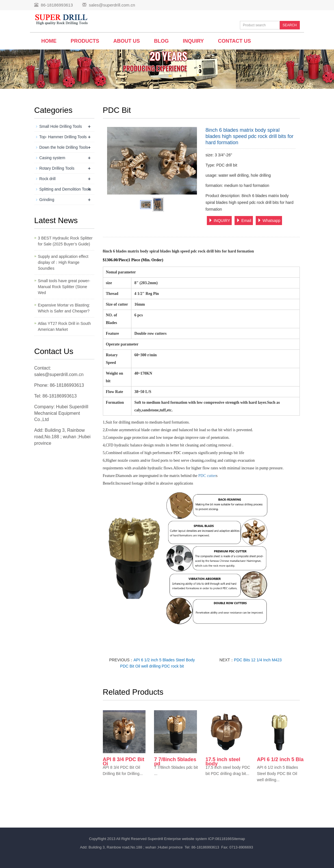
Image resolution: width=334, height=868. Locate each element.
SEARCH (290, 25)
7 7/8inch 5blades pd (175, 762)
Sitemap (238, 839)
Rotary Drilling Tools (57, 168)
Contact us (234, 41)
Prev (114, 161)
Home (49, 41)
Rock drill (47, 179)
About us (127, 41)
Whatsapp (269, 221)
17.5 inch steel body (223, 762)
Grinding (47, 200)
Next (190, 161)
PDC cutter (207, 476)
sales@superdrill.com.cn (112, 5)
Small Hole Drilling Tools (61, 126)
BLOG (161, 41)
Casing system (52, 158)
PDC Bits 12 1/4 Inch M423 (258, 660)
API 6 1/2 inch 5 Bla (280, 759)
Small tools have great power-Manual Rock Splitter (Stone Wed (64, 287)
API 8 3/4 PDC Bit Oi (124, 762)
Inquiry (193, 41)
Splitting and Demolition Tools (65, 189)
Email (244, 221)
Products (85, 41)
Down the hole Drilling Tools (64, 147)
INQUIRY (219, 221)
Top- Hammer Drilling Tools (63, 137)
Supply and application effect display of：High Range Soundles (63, 262)
